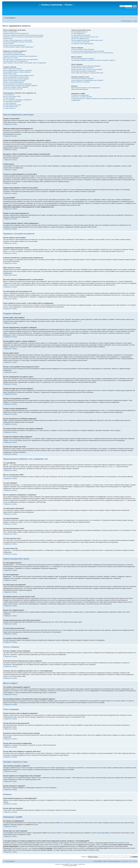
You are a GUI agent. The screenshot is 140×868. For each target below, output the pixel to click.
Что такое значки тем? (10, 108)
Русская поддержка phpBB (70, 866)
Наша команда (98, 861)
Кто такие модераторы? (78, 33)
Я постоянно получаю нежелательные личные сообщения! (88, 51)
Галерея (129, 21)
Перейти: (84, 857)
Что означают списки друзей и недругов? (83, 59)
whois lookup (119, 843)
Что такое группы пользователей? (81, 35)
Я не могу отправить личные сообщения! (83, 49)
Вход (135, 21)
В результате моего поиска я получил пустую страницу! (87, 69)
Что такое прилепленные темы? (12, 105)
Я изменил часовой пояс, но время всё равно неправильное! (20, 56)
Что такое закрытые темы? (11, 106)
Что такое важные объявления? (12, 101)
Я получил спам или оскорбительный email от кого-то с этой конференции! (92, 53)
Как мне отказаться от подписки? (80, 82)
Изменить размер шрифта (135, 17)
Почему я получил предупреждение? (14, 82)
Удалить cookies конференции (112, 861)
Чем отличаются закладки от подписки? (82, 78)
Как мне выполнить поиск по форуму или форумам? (86, 66)
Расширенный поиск (131, 8)
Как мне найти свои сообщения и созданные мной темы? (87, 73)
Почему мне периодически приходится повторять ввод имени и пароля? (23, 35)
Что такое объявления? (10, 103)
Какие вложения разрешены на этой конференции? (86, 88)
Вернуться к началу (11, 124)
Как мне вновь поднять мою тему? (13, 89)
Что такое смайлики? (9, 98)
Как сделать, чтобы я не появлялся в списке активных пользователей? (23, 37)
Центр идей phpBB (103, 833)
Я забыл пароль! (8, 38)
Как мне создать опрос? (10, 74)
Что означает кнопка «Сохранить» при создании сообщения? (20, 86)
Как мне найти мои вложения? (80, 89)
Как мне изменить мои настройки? (13, 53)
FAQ (123, 21)
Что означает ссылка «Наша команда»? (82, 44)
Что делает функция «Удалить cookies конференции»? (19, 47)
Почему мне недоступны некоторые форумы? (16, 79)
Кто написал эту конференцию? (80, 95)
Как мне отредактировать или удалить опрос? (16, 77)
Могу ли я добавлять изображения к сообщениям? (17, 100)
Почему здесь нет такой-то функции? (82, 97)
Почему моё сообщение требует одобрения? (16, 87)
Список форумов (10, 18)
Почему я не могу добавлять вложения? (14, 80)
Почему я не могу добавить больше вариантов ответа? (19, 75)
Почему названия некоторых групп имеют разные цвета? (87, 40)
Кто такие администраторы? (79, 32)
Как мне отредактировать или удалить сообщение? (18, 70)
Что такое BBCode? (9, 95)
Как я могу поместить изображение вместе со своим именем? (21, 60)
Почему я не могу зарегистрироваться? (14, 45)
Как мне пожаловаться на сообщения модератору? (17, 84)
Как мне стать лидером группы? (80, 38)
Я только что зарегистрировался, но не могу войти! (18, 40)
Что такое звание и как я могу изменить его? (16, 61)
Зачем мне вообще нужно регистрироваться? (16, 33)
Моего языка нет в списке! (11, 58)
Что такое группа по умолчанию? (80, 42)
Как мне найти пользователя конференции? (84, 71)
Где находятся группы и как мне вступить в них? (85, 37)
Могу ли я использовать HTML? (12, 96)
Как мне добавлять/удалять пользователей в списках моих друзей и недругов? (93, 60)
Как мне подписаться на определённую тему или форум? (87, 80)
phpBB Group (59, 823)
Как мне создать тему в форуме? (12, 69)
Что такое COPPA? (9, 44)
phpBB (66, 864)
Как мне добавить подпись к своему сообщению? (17, 72)
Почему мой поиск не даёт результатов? (83, 68)
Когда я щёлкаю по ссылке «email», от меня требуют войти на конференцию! (25, 63)
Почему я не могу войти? (10, 32)
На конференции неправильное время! (14, 54)
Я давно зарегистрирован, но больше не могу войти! (18, 42)
